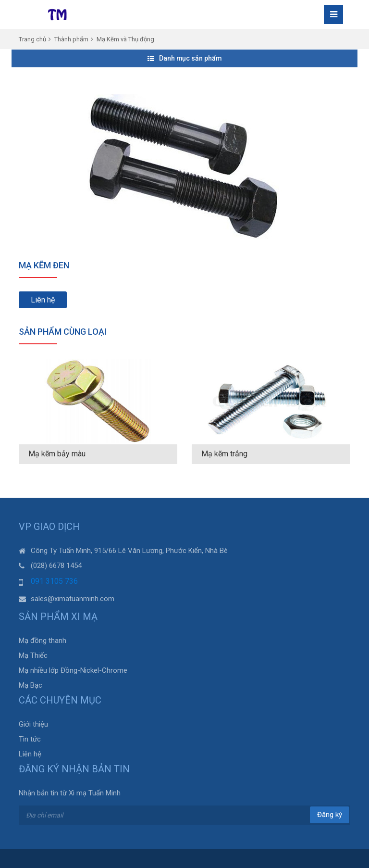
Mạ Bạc (31, 685)
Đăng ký (330, 815)
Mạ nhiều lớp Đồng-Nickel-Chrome (73, 670)
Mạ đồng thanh (43, 641)
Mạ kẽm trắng (224, 454)
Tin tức (30, 739)
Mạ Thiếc (33, 655)
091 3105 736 (54, 581)
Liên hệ (43, 300)
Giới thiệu (33, 724)
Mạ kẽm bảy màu (57, 454)
